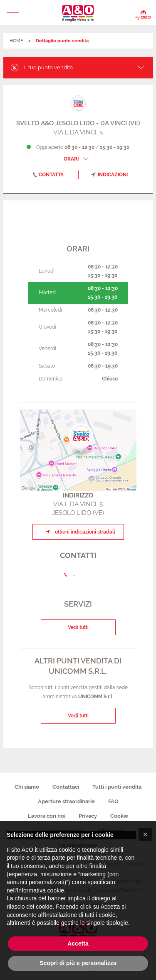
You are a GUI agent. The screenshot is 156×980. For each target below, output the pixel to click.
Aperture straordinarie (66, 801)
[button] (13, 12)
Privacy (88, 816)
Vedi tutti (78, 627)
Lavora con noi (47, 816)
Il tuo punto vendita (41, 67)
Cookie (119, 816)
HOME (16, 41)
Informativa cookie (40, 890)
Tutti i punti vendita (117, 787)
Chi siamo (27, 787)
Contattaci (66, 787)
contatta (47, 175)
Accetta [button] (78, 943)
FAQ (113, 801)
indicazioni (109, 175)
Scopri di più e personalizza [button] (78, 963)
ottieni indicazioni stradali (79, 532)
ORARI (77, 159)
